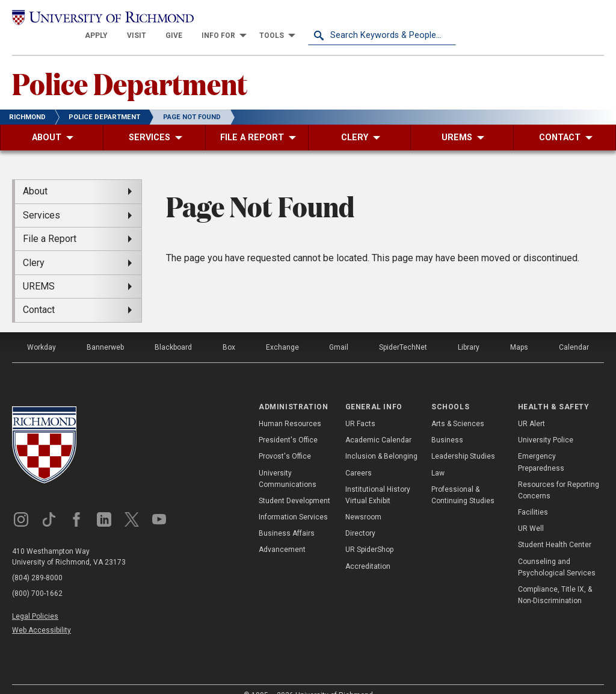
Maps (519, 331)
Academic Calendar (378, 424)
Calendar (574, 331)
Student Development (294, 485)
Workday (42, 331)
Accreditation (368, 550)
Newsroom (363, 501)
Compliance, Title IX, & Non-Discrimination (555, 579)
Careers (359, 457)
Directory (360, 518)
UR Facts (360, 407)
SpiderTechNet (403, 331)
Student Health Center (555, 529)
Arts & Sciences (458, 407)
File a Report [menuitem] (50, 223)
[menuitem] (244, 19)
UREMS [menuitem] (39, 270)
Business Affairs (287, 518)
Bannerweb (105, 331)
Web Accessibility (42, 614)
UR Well (531, 513)
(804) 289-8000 (37, 562)
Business (447, 424)
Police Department (130, 67)
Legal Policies (35, 600)
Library (469, 331)
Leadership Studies (463, 441)
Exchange (282, 331)
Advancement (282, 534)
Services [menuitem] (42, 199)
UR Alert (531, 407)
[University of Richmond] (86, 19)
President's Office (288, 424)
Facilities (533, 496)
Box (229, 331)
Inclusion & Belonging (381, 441)
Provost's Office (285, 441)
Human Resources (290, 407)
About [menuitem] (35, 175)
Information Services (293, 501)
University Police (546, 424)
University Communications (288, 463)
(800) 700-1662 (37, 577)
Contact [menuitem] (39, 294)
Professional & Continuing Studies (463, 479)
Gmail (339, 331)
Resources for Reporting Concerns (559, 474)
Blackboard (173, 331)
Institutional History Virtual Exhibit (378, 479)
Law (438, 457)
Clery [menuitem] (34, 246)
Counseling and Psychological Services (557, 551)
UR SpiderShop (369, 534)
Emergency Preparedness (541, 446)
